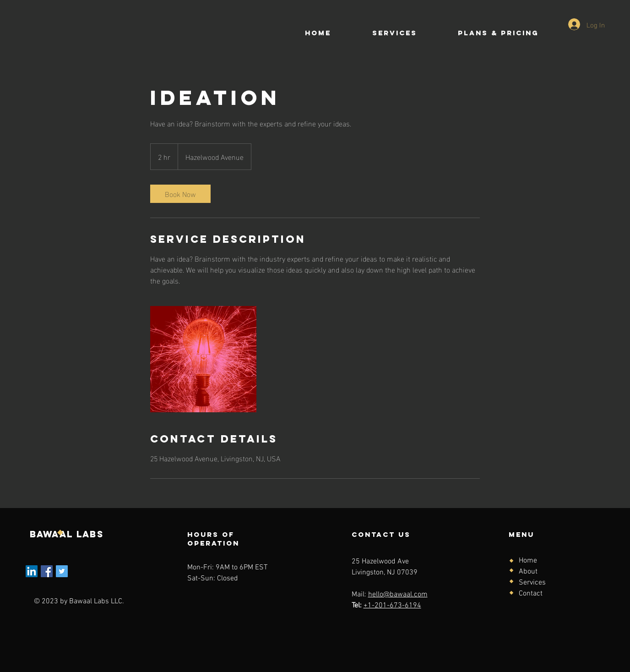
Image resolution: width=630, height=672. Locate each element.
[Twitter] (62, 571)
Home (528, 561)
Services (532, 583)
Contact (531, 594)
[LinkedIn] (32, 571)
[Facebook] (47, 571)
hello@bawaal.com (398, 595)
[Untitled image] (203, 359)
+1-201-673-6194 (392, 606)
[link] (180, 194)
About (528, 572)
